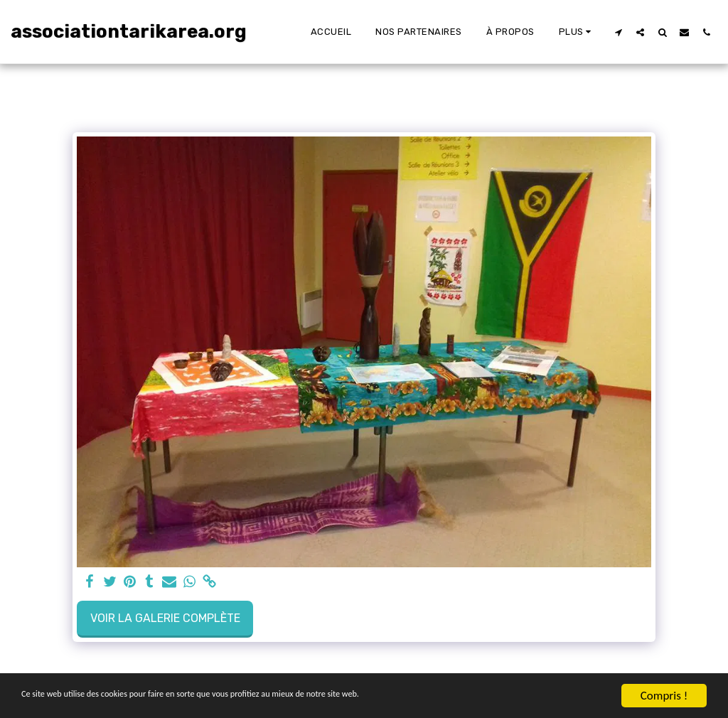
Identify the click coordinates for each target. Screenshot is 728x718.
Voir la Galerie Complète (165, 618)
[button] (618, 32)
